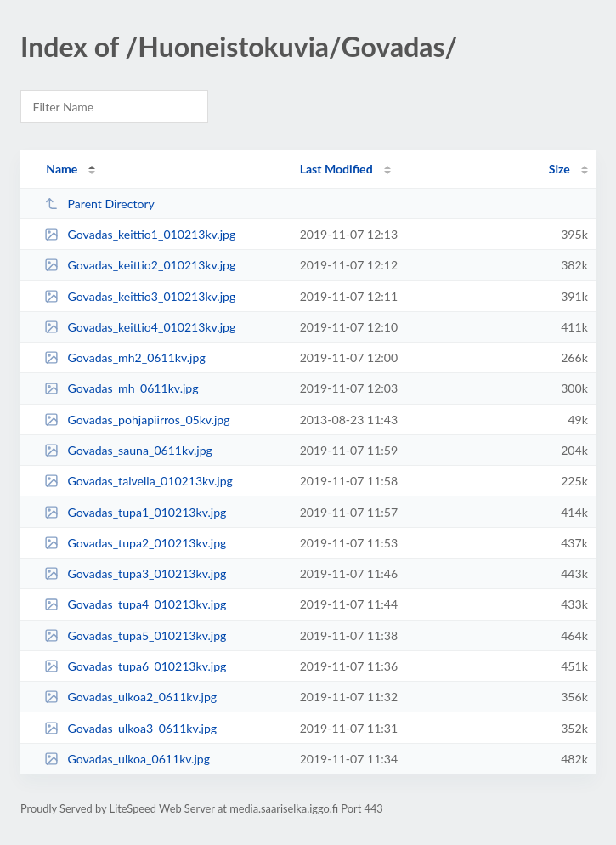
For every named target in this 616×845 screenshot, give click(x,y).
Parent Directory (99, 204)
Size (559, 169)
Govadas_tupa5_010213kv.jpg (135, 635)
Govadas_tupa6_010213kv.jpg (135, 666)
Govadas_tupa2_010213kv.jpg (135, 543)
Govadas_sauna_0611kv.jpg (128, 450)
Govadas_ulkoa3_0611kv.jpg (130, 728)
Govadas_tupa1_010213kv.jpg (135, 512)
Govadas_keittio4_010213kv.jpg (140, 327)
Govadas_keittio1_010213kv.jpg (140, 234)
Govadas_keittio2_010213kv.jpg (140, 265)
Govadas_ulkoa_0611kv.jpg (127, 759)
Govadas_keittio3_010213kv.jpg (140, 296)
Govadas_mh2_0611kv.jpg (125, 357)
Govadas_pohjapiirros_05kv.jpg (137, 420)
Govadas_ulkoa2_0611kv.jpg (130, 697)
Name (62, 169)
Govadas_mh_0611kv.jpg (121, 388)
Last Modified (336, 169)
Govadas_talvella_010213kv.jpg (138, 481)
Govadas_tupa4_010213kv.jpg (135, 604)
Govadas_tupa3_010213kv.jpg (135, 573)
